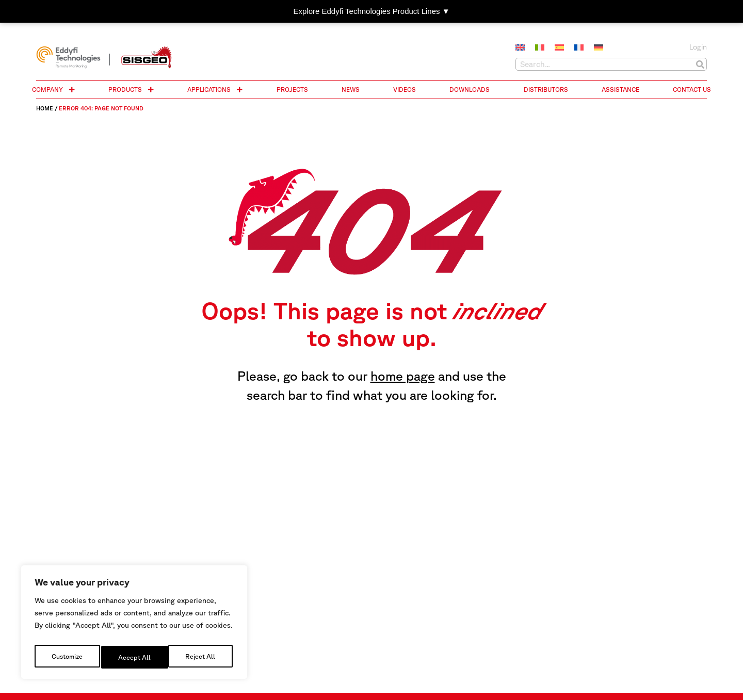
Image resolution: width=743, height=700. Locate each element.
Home (45, 108)
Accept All (201, 657)
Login (698, 47)
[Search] (700, 64)
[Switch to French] (579, 48)
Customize (67, 657)
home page (403, 376)
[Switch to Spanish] (559, 48)
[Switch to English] (520, 48)
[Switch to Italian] (540, 48)
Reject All (134, 657)
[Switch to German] (599, 48)
